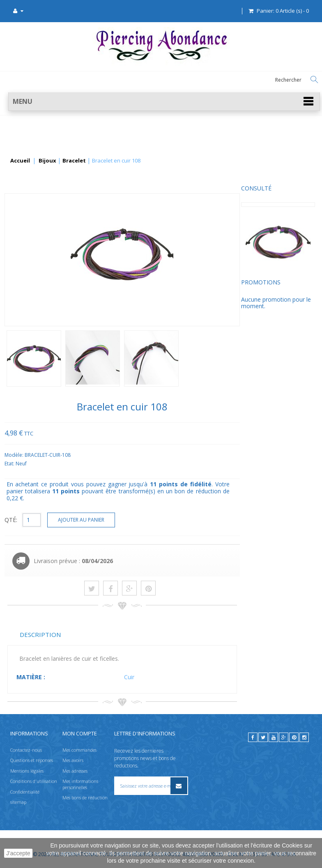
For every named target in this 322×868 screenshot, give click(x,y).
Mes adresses (75, 771)
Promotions (27, 289)
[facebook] (253, 737)
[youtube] (273, 737)
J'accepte (18, 853)
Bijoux (47, 161)
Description (118, 634)
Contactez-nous (26, 750)
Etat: (88, 464)
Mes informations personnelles (80, 784)
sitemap (18, 802)
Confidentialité (25, 791)
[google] (284, 737)
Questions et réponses (32, 760)
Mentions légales (27, 771)
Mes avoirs (73, 760)
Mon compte (80, 733)
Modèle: (92, 455)
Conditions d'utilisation (34, 781)
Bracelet (74, 161)
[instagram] (304, 737)
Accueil (20, 161)
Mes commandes (79, 750)
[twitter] (263, 737)
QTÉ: (89, 520)
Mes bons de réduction (85, 797)
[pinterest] (294, 737)
